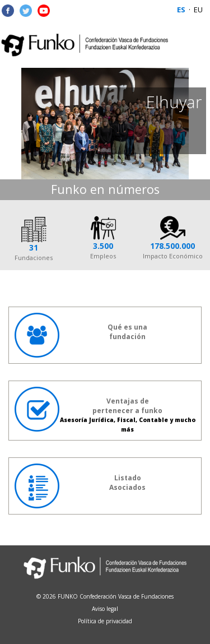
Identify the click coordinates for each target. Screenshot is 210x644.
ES (181, 10)
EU (198, 10)
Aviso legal (105, 609)
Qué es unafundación (81, 335)
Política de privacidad (105, 621)
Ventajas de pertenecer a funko (105, 410)
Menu (195, 45)
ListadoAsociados (80, 486)
